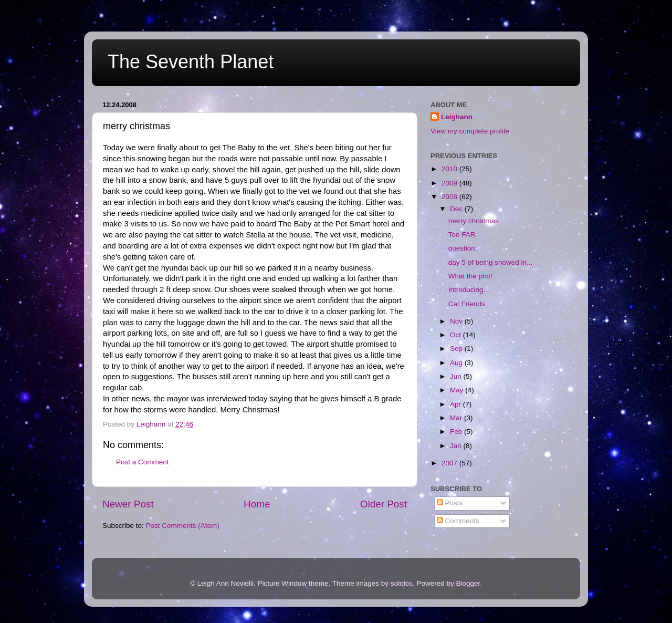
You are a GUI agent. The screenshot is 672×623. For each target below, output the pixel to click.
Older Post (384, 504)
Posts (450, 503)
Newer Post (128, 504)
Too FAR (462, 235)
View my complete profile (470, 131)
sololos (402, 583)
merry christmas (474, 221)
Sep (457, 349)
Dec (457, 209)
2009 (450, 183)
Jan (457, 446)
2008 (450, 197)
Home (257, 504)
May (458, 390)
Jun (457, 376)
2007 (450, 463)
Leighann (457, 117)
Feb (457, 432)
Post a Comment (143, 462)
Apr (456, 404)
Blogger (468, 583)
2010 (450, 169)
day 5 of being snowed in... (491, 262)
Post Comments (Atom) (183, 526)
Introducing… (469, 290)
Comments (458, 521)
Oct (456, 335)
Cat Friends (467, 304)
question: (463, 248)
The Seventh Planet (191, 62)
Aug (457, 363)
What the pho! (470, 276)
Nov (457, 321)
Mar (457, 418)
